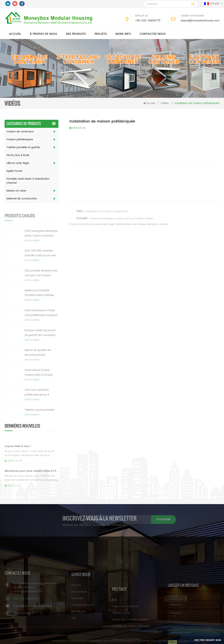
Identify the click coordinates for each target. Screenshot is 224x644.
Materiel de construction (22, 199)
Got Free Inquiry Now (199, 640)
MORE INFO (123, 34)
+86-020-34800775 (148, 21)
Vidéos (165, 103)
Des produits (76, 34)
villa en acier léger (18, 163)
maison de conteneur (20, 132)
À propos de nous (43, 34)
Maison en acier (16, 191)
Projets (101, 34)
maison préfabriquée (20, 139)
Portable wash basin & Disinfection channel (28, 181)
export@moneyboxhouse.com (200, 21)
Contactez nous (153, 34)
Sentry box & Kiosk (18, 155)
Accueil (15, 34)
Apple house (14, 171)
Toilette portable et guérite (23, 147)
